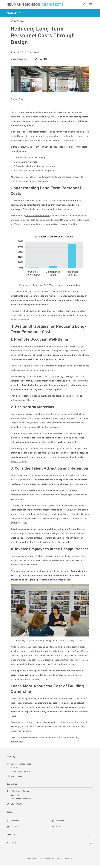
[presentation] (90, 4)
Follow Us (12, 13)
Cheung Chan (17, 99)
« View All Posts (18, 21)
